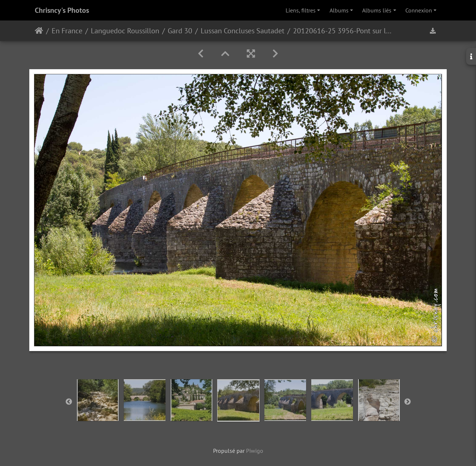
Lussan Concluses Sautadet (243, 31)
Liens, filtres (301, 10)
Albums (339, 10)
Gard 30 (180, 31)
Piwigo (255, 451)
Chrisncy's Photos (62, 10)
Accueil (39, 31)
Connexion (419, 10)
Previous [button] (69, 402)
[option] (98, 400)
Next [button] (408, 402)
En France (67, 31)
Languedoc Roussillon (125, 31)
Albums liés (377, 10)
